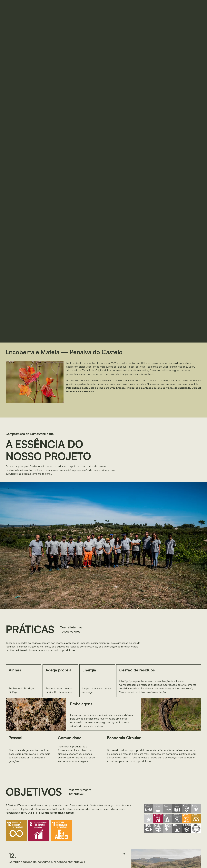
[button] (182, 6)
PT (159, 6)
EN (165, 6)
